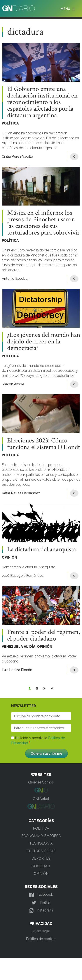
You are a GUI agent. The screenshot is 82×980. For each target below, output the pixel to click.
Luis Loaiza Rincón (17, 670)
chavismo (42, 656)
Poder (72, 656)
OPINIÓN (9, 557)
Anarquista (47, 567)
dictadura (30, 567)
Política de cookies (41, 939)
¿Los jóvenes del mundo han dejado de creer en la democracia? (44, 342)
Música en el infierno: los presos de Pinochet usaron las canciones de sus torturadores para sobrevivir (43, 223)
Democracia (11, 567)
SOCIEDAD (41, 866)
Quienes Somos (41, 782)
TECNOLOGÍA (41, 843)
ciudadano (10, 661)
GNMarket (41, 799)
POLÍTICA (10, 123)
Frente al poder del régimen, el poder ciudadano (44, 635)
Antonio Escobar (15, 279)
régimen (26, 656)
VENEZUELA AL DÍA (19, 647)
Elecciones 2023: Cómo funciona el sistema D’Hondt (44, 444)
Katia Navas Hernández (21, 493)
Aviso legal (41, 931)
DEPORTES (41, 858)
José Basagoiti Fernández (23, 576)
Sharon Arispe (13, 384)
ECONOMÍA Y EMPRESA (41, 836)
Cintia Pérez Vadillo (17, 156)
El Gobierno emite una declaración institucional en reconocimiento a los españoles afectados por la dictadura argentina (42, 102)
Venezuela (10, 656)
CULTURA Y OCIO (41, 851)
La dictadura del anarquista (42, 550)
